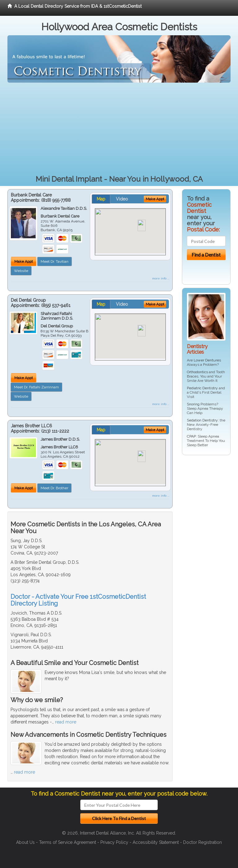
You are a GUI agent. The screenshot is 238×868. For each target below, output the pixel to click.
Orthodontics (197, 372)
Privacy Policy (114, 842)
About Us (25, 842)
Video (122, 199)
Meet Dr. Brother (54, 488)
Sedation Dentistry (202, 420)
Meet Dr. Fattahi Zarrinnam (36, 387)
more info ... (161, 278)
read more (66, 722)
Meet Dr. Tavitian (55, 261)
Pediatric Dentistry (202, 388)
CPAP (191, 436)
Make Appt (24, 261)
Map (101, 199)
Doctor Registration (203, 842)
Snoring (193, 404)
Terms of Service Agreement (68, 842)
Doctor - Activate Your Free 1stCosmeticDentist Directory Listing (78, 600)
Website (21, 271)
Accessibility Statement (156, 842)
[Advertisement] (119, 129)
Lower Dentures (207, 360)
